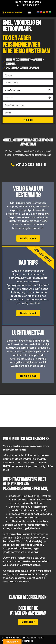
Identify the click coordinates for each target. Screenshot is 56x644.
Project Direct (25, 641)
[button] (29, 12)
